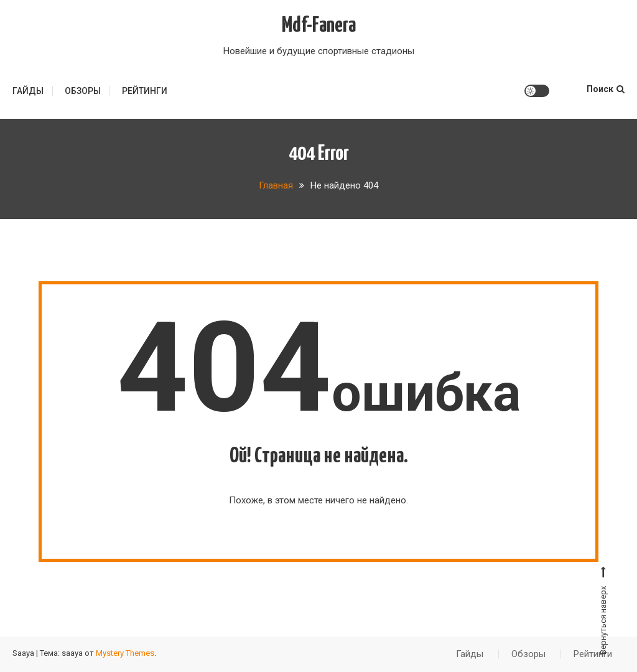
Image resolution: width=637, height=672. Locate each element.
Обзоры (83, 91)
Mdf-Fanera (319, 26)
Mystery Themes (125, 653)
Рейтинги (145, 91)
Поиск (606, 89)
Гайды (28, 91)
